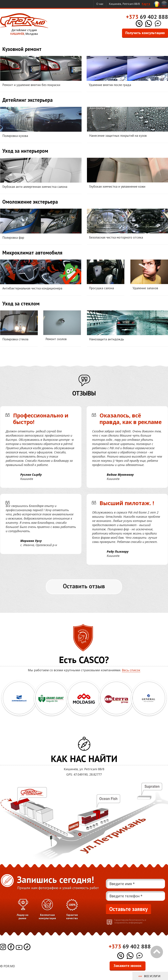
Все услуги (152, 976)
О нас (100, 4)
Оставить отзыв (84, 586)
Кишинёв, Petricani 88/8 (130, 4)
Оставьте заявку (128, 909)
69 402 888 (147, 17)
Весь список (131, 670)
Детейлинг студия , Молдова (24, 24)
